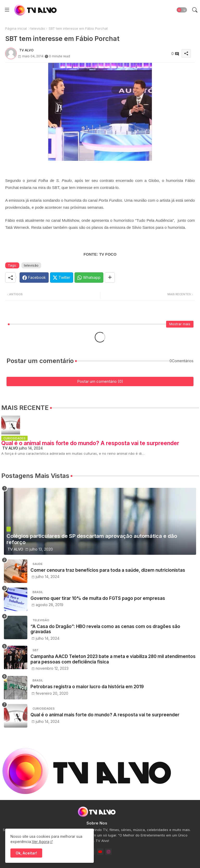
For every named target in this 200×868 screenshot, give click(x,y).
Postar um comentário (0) (100, 381)
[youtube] (100, 852)
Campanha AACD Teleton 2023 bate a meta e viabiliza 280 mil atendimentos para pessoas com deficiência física (113, 659)
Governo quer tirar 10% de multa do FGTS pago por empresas (98, 598)
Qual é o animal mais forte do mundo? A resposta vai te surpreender (90, 443)
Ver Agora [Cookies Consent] (40, 842)
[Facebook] (34, 278)
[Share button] (110, 278)
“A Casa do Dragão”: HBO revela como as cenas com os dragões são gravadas (105, 629)
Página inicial (16, 28)
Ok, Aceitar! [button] (26, 853)
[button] (182, 10)
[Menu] (7, 10)
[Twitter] (62, 278)
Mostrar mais (180, 324)
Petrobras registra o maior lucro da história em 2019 (87, 687)
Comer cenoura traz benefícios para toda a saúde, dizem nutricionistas (108, 570)
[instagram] (108, 852)
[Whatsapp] (89, 278)
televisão (38, 28)
